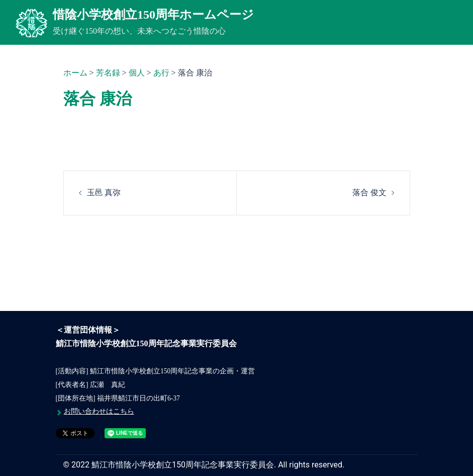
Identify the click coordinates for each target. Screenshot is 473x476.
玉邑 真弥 (104, 192)
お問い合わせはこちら (99, 411)
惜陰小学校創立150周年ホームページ (153, 15)
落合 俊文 (369, 192)
